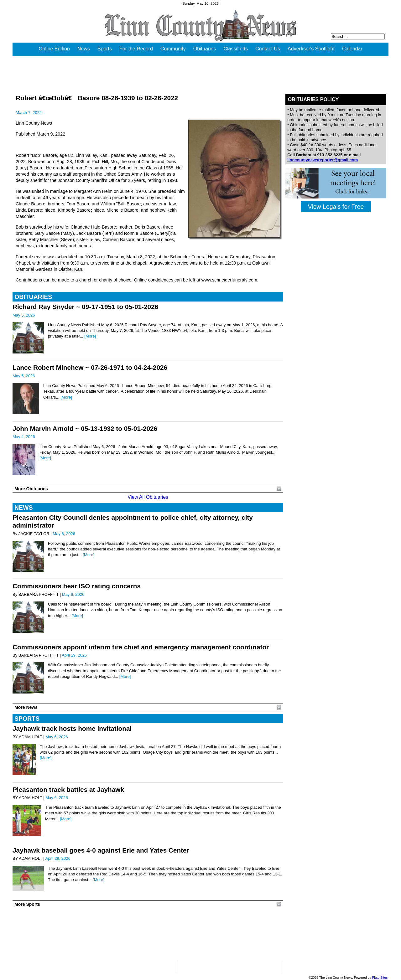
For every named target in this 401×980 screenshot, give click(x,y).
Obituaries (205, 49)
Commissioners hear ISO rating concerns (77, 586)
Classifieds (236, 49)
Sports (105, 49)
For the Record (136, 49)
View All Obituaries (148, 497)
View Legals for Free (336, 207)
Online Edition (54, 49)
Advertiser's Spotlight (311, 49)
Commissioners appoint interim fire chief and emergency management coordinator (141, 647)
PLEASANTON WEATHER (148, 934)
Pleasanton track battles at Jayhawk (68, 789)
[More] (90, 336)
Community (173, 49)
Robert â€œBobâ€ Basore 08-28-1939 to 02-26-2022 (97, 98)
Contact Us (268, 49)
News (84, 49)
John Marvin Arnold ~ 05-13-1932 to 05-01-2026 (85, 428)
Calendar (352, 49)
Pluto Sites (380, 978)
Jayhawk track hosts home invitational (72, 728)
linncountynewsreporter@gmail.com (323, 160)
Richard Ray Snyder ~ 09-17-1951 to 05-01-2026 (85, 307)
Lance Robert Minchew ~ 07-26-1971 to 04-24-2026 (90, 367)
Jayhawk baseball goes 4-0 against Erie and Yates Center (101, 850)
